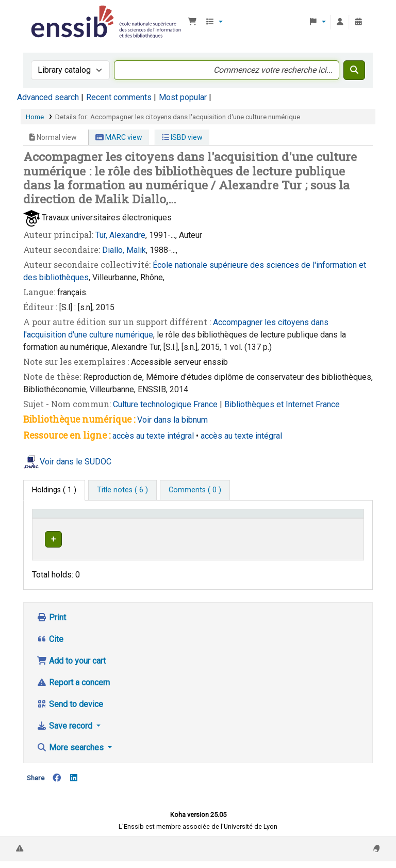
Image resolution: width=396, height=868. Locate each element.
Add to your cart (71, 668)
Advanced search (48, 97)
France (207, 404)
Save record (65, 733)
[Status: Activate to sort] (343, 523)
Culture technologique (153, 404)
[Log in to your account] (340, 22)
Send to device (70, 711)
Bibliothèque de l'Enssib (55, 14)
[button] (192, 22)
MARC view (119, 137)
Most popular (183, 97)
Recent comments (119, 97)
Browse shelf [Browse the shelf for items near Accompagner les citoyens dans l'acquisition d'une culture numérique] (266, 558)
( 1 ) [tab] (54, 490)
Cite (50, 646)
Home (35, 117)
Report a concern (73, 689)
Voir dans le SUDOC (76, 462)
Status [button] (337, 528)
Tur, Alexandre (120, 235)
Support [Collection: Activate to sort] (121, 528)
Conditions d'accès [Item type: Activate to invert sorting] (54, 523)
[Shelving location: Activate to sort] (206, 523)
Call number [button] (262, 528)
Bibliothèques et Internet (270, 404)
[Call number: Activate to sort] (280, 523)
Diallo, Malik (124, 250)
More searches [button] (71, 754)
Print (51, 624)
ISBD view (182, 137)
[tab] (122, 490)
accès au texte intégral (153, 436)
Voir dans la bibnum (172, 420)
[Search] (354, 70)
